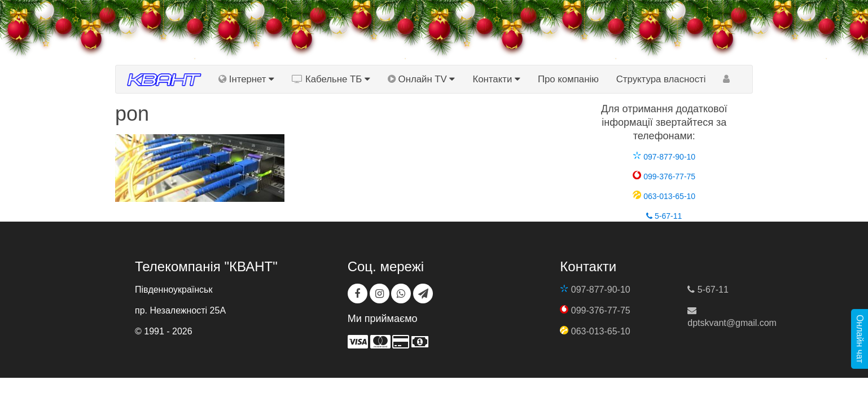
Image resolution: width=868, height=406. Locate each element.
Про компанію (568, 79)
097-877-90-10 (664, 157)
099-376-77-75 (664, 176)
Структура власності (661, 79)
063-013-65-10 (664, 196)
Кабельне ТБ (331, 79)
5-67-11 (664, 216)
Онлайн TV (422, 79)
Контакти (496, 79)
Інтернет (246, 79)
